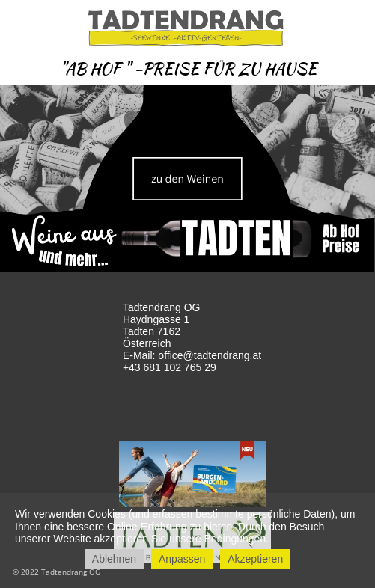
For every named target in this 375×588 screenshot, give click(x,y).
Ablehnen (114, 559)
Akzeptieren (255, 559)
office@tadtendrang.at (210, 355)
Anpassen (182, 559)
